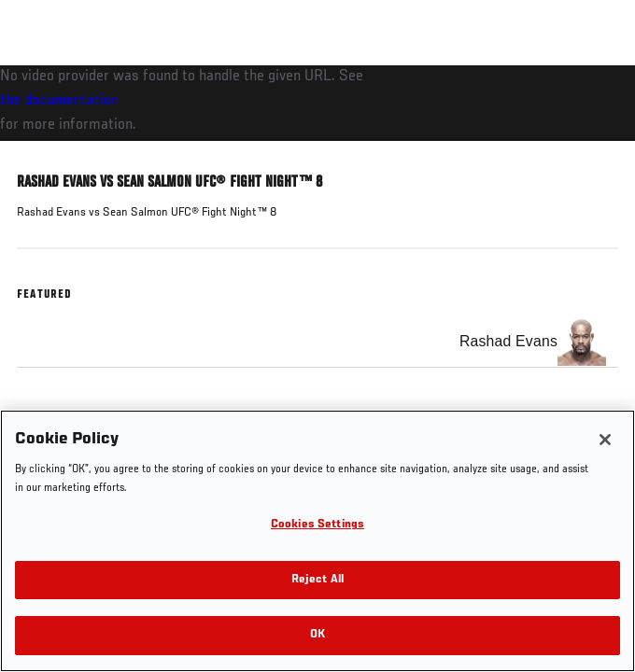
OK (317, 635)
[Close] (605, 440)
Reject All (317, 580)
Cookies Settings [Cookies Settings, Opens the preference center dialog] (317, 525)
